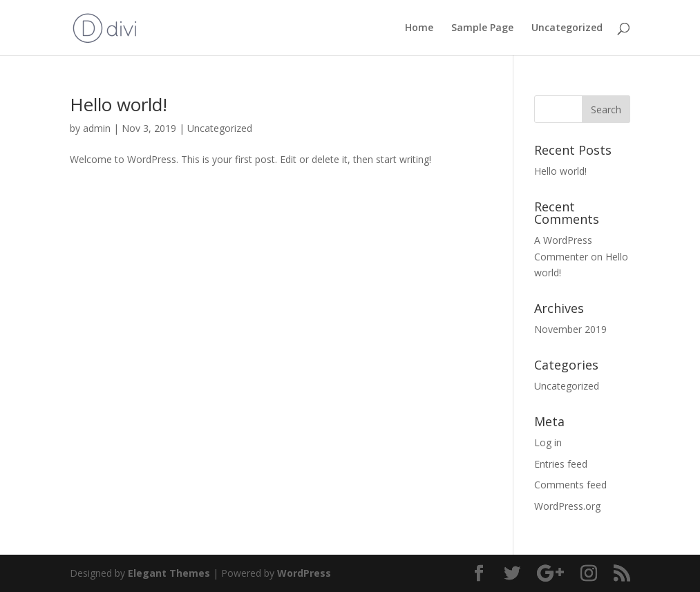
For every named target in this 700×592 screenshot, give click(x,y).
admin (97, 128)
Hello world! (119, 104)
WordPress (304, 573)
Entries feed (561, 464)
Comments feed (570, 485)
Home (419, 28)
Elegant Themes (169, 573)
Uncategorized (567, 28)
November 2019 (570, 329)
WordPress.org (567, 506)
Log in (548, 442)
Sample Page (482, 28)
